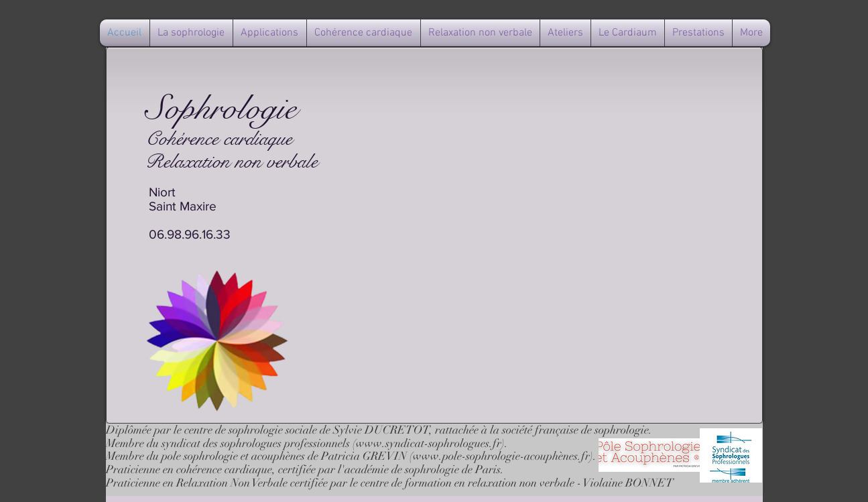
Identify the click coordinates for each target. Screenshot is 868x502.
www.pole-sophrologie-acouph (486, 456)
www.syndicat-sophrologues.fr (429, 443)
